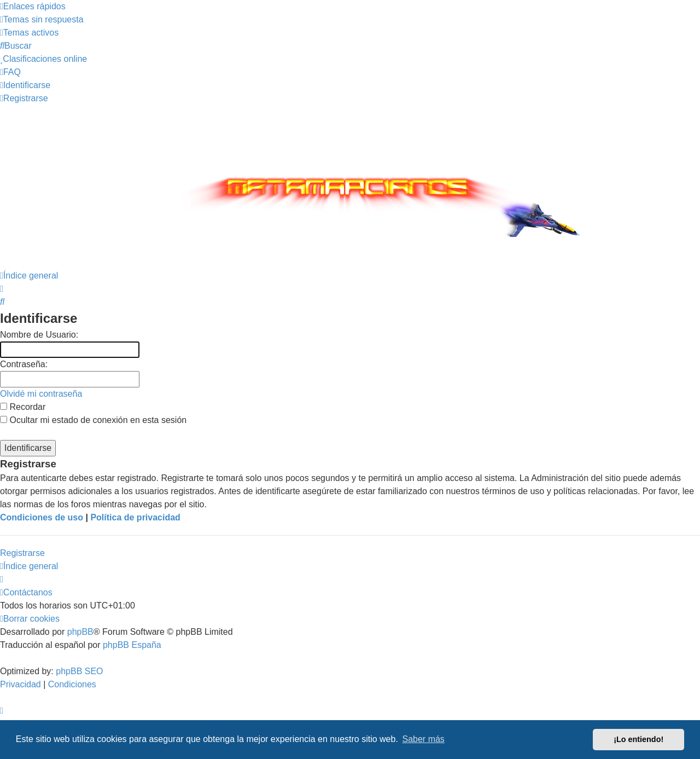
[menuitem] (42, 19)
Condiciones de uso (42, 517)
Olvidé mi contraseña (41, 394)
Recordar (23, 407)
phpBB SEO (79, 671)
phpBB (80, 632)
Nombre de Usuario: (39, 335)
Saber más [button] (424, 739)
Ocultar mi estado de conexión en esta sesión (93, 420)
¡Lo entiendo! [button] (638, 739)
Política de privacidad (135, 517)
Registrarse (22, 553)
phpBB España (132, 645)
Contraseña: (24, 364)
